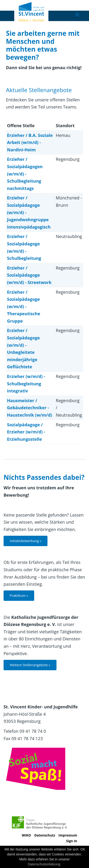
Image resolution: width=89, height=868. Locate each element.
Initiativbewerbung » (26, 541)
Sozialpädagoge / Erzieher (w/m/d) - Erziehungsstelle (26, 432)
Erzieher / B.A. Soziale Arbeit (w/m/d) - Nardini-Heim (30, 142)
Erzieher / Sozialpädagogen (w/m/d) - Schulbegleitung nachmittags (25, 174)
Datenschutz (45, 835)
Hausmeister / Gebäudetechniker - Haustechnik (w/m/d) (30, 408)
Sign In (72, 841)
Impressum (68, 835)
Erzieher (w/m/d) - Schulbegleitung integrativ (26, 384)
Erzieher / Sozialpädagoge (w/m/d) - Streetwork (29, 275)
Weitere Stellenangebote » (30, 665)
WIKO (26, 835)
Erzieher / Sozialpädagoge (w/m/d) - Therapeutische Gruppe (24, 306)
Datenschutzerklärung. (44, 864)
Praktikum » (19, 596)
